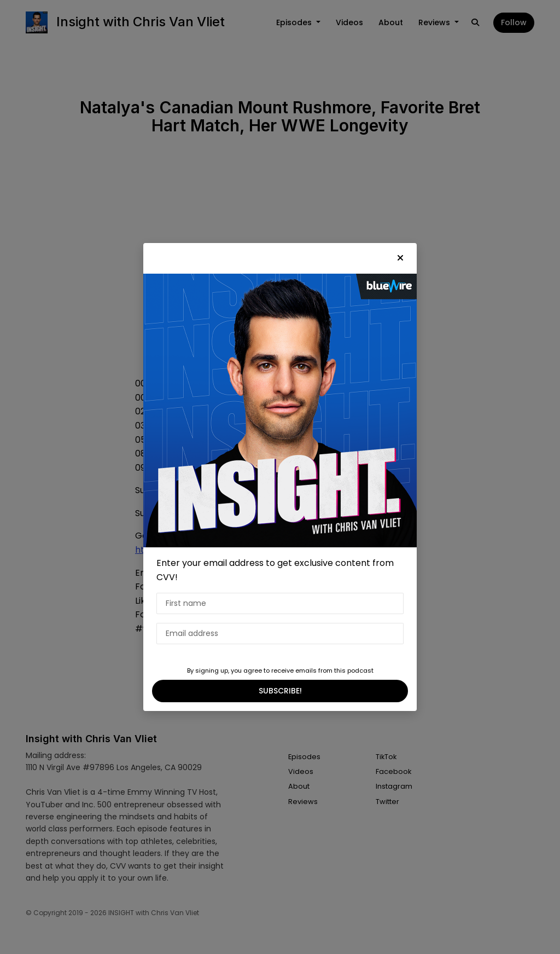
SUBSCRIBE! (280, 691)
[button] (400, 258)
